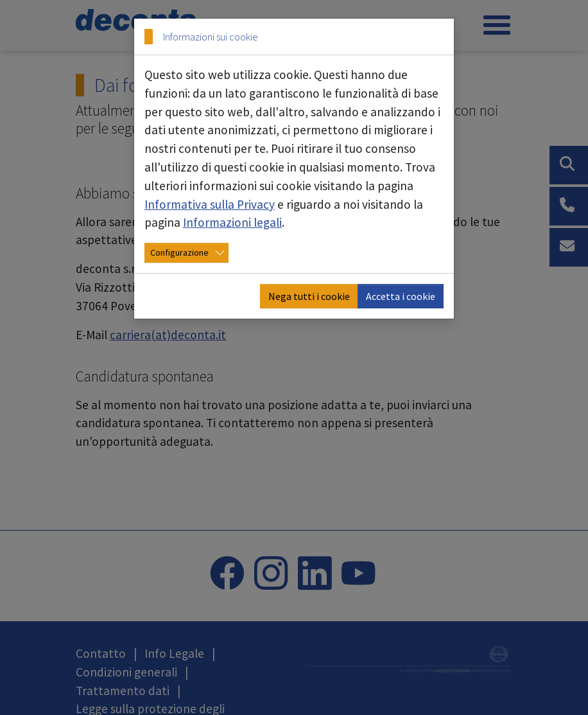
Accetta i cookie (401, 296)
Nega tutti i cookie (309, 296)
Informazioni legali (232, 222)
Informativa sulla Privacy (210, 204)
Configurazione (179, 252)
